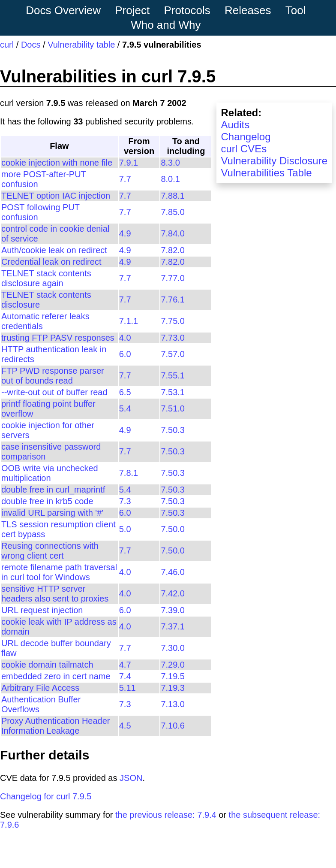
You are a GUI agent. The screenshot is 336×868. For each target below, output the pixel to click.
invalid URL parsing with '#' (52, 513)
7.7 (125, 179)
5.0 (125, 529)
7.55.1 (173, 375)
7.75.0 (173, 321)
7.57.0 (173, 354)
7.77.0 (173, 278)
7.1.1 (129, 321)
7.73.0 (173, 338)
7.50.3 (173, 430)
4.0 (125, 338)
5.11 (127, 688)
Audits (235, 125)
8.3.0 (170, 163)
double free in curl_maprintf (53, 490)
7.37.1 (173, 626)
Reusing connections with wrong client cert (50, 551)
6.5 (125, 392)
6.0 (125, 354)
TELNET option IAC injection (56, 196)
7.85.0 (173, 212)
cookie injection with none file (57, 163)
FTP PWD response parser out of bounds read (53, 376)
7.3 (125, 501)
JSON (131, 778)
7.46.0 (173, 572)
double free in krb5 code (47, 501)
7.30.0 (173, 648)
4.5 (125, 726)
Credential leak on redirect (51, 262)
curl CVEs (244, 149)
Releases (248, 10)
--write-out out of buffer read (54, 392)
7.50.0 (173, 529)
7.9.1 (129, 163)
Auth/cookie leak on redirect (54, 250)
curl (7, 45)
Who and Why (166, 25)
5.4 (125, 408)
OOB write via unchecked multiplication (50, 473)
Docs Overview (63, 10)
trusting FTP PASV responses (58, 338)
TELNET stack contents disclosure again (46, 278)
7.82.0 (173, 250)
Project (132, 10)
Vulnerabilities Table (266, 173)
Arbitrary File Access (40, 688)
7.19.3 (173, 688)
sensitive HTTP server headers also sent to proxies (55, 594)
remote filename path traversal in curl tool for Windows (59, 572)
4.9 (125, 233)
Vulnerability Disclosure (274, 161)
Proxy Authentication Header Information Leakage (56, 726)
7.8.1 (129, 473)
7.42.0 (173, 593)
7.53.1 (173, 392)
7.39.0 (173, 610)
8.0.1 (170, 179)
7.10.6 (173, 726)
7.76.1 (173, 299)
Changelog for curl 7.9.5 (46, 796)
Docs (31, 45)
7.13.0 (173, 704)
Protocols (187, 10)
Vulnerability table (81, 45)
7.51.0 (173, 408)
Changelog (246, 137)
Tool (296, 10)
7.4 (125, 676)
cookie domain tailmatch (47, 665)
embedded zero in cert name (56, 676)
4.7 (125, 665)
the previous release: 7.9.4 (166, 815)
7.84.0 (173, 233)
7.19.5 (173, 676)
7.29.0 (173, 665)
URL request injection (42, 610)
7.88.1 (173, 196)
